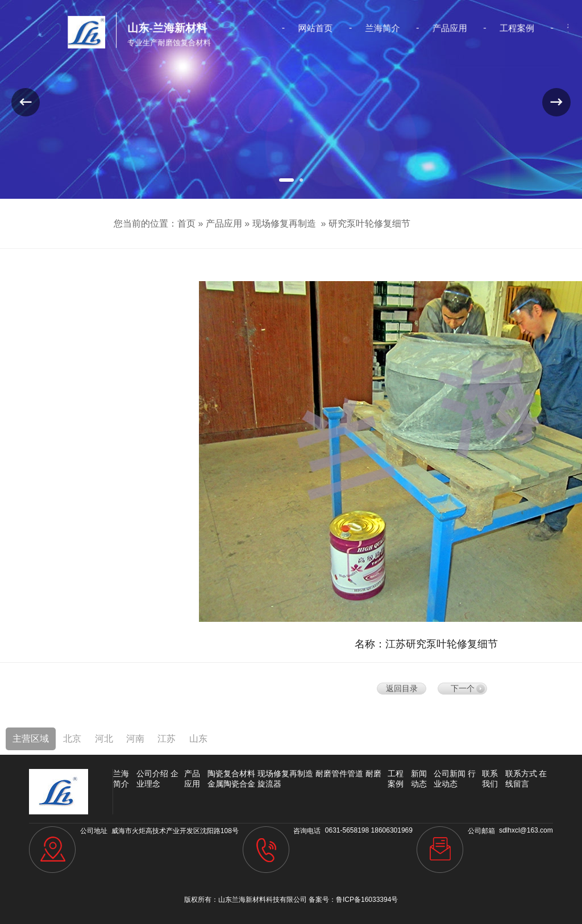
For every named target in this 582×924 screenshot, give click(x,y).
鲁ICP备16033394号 (367, 900)
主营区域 (31, 739)
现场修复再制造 (284, 223)
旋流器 (269, 784)
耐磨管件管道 (339, 774)
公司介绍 (152, 774)
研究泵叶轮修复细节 (369, 223)
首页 (186, 223)
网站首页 (313, 28)
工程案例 (492, 28)
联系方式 (521, 774)
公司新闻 (450, 774)
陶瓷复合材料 (231, 774)
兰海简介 (372, 28)
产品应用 (433, 28)
